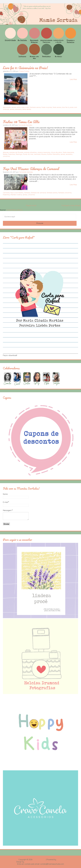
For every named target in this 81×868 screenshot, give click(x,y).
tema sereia (27, 109)
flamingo (19, 154)
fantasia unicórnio (65, 193)
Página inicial (31, 205)
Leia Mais (73, 79)
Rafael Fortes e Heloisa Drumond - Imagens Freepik (45, 862)
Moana (44, 154)
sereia (12, 109)
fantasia (27, 193)
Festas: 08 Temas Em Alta (21, 122)
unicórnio (6, 156)
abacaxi (6, 152)
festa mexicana (68, 152)
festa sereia (57, 107)
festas (5, 154)
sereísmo (18, 109)
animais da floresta (16, 152)
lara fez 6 (65, 107)
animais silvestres (30, 152)
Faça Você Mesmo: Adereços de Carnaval (31, 169)
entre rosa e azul (23, 107)
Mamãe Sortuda (39, 860)
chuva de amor (57, 152)
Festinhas (11, 154)
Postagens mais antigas (71, 205)
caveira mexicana (44, 152)
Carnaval (6, 193)
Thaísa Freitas (24, 71)
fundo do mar (28, 154)
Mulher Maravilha (53, 154)
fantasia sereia (35, 107)
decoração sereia (9, 107)
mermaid (37, 154)
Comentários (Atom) (14, 210)
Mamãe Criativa (16, 195)
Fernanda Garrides (25, 125)
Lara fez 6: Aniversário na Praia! (25, 68)
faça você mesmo (17, 193)
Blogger (60, 860)
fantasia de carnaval (38, 193)
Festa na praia (47, 107)
